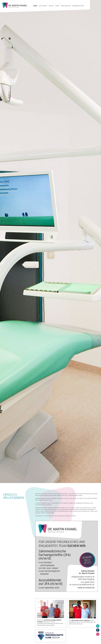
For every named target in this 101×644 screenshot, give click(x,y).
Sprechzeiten (66, 6)
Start (35, 6)
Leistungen (43, 6)
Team (57, 6)
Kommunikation (78, 6)
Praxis (51, 6)
